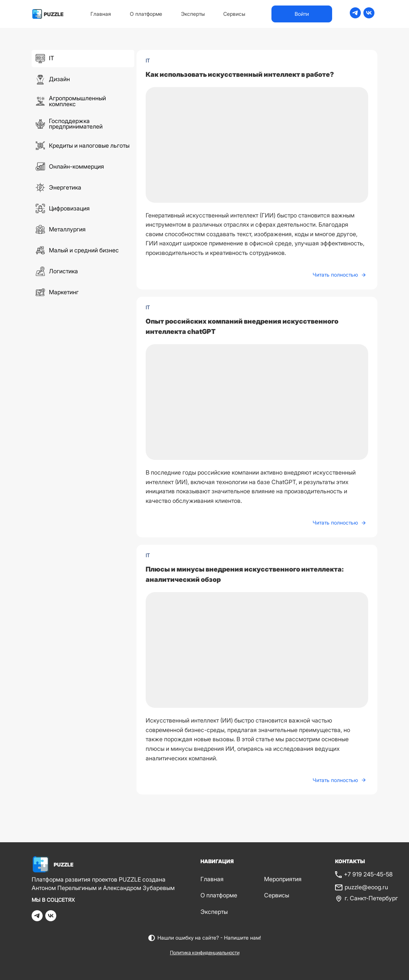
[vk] (369, 16)
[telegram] (355, 16)
